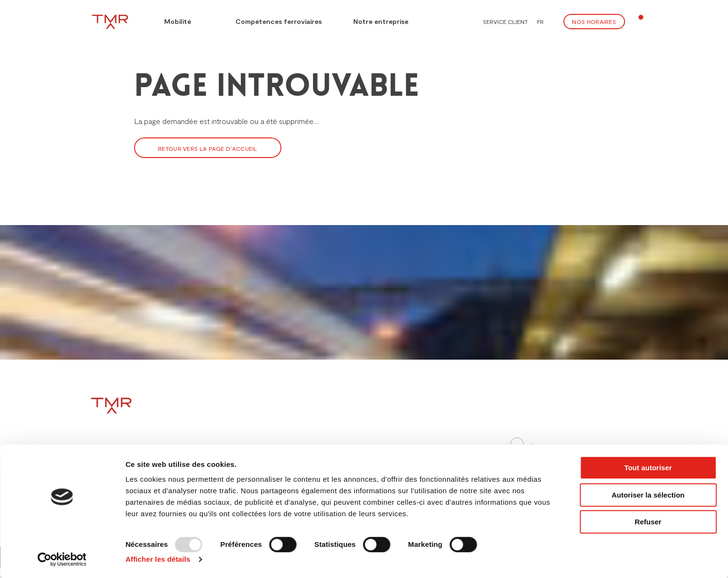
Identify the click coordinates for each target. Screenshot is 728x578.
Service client (505, 22)
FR (540, 22)
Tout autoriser (648, 468)
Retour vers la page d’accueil (208, 148)
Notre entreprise (381, 21)
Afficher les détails (158, 559)
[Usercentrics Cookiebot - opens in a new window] (62, 559)
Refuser (648, 522)
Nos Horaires (594, 22)
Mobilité (171, 20)
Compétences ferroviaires (272, 20)
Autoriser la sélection (648, 495)
